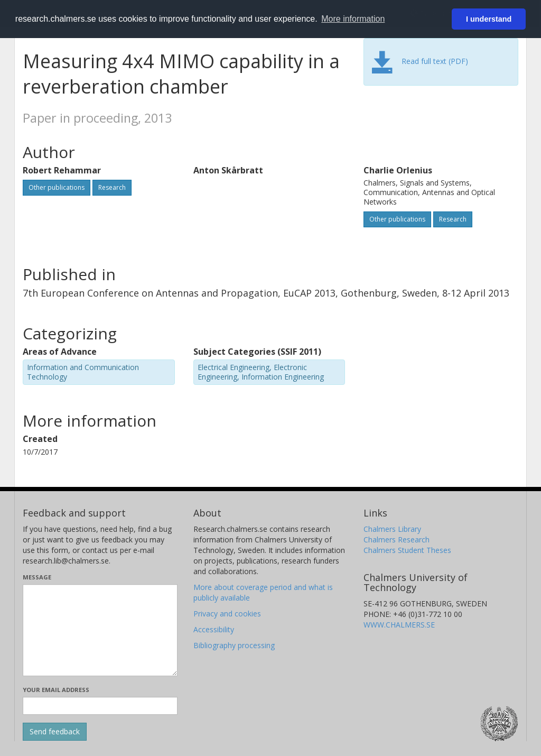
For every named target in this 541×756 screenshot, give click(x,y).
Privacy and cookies (227, 614)
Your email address (56, 690)
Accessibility (214, 629)
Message (37, 577)
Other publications (57, 187)
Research (112, 187)
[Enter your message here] (100, 630)
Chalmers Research (397, 540)
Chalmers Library (392, 529)
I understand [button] (489, 19)
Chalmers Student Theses (407, 550)
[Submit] (55, 732)
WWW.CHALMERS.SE (399, 625)
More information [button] (353, 19)
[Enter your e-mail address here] (100, 706)
